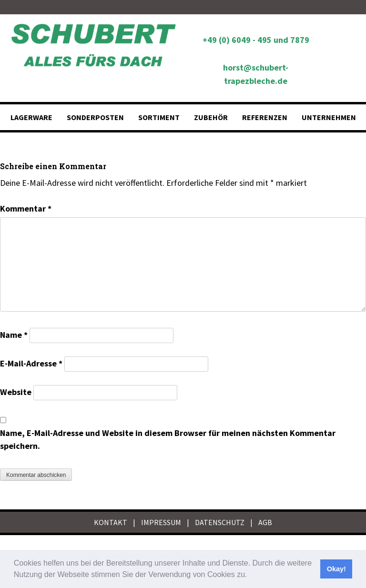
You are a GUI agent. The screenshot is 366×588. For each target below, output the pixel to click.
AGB (265, 522)
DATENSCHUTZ (220, 522)
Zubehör (211, 117)
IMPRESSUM (161, 522)
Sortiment (159, 117)
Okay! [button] (336, 569)
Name (14, 335)
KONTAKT (111, 522)
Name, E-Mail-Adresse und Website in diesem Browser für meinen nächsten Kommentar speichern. (168, 439)
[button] (251, 576)
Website (16, 392)
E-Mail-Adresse (31, 363)
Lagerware (31, 117)
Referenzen (265, 117)
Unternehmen (329, 117)
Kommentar (26, 208)
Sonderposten (95, 117)
